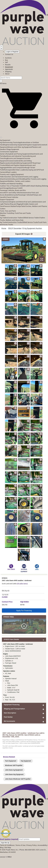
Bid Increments (9, 721)
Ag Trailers (4, 218)
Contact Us (9, 54)
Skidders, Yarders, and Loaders (19, 181)
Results (8, 65)
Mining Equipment (24, 163)
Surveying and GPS (33, 170)
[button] (24, 132)
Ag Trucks (4, 222)
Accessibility (42, 845)
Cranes (10, 161)
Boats (7, 195)
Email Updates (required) (9, 839)
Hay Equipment (20, 145)
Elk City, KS (6, 591)
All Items (3, 83)
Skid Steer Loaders (19, 170)
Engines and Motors (17, 202)
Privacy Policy (31, 845)
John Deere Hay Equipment (14, 774)
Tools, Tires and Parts (8, 211)
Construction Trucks (15, 222)
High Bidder (25, 602)
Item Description (10, 713)
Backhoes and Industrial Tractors (16, 156)
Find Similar (8, 717)
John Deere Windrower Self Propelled (18, 779)
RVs (5, 197)
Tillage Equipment (13, 149)
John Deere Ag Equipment (14, 770)
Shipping (8, 72)
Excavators (7, 163)
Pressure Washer (10, 206)
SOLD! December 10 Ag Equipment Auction (25, 228)
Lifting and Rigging (16, 204)
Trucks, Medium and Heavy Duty (12, 220)
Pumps (19, 206)
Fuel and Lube (29, 202)
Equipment (9, 67)
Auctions (8, 58)
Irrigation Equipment (33, 145)
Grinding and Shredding (18, 179)
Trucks (11, 225)
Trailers (3, 215)
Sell (6, 62)
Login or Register (12, 52)
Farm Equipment (11, 761)
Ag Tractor (14, 142)
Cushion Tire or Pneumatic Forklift (12, 186)
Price (7, 602)
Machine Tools (5, 213)
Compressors (5, 202)
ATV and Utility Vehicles (14, 193)
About (7, 74)
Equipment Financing (12, 705)
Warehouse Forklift (16, 188)
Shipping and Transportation (14, 709)
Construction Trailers (15, 218)
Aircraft (3, 193)
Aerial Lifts (4, 154)
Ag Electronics (5, 142)
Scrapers (9, 170)
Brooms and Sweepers (15, 158)
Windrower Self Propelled (14, 765)
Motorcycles (14, 195)
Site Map (8, 848)
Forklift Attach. (30, 186)
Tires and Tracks (25, 213)
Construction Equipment (9, 152)
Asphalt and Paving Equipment (19, 154)
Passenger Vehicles (25, 195)
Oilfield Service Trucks (30, 222)
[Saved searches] (1, 48)
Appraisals (9, 69)
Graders (14, 163)
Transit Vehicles (12, 197)
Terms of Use (20, 845)
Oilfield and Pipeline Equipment (16, 165)
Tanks (23, 206)
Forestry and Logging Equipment (12, 174)
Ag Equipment (5, 140)
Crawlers (16, 161)
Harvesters (11, 145)
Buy (6, 60)
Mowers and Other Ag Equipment (20, 147)
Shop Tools (15, 213)
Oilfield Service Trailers (31, 218)
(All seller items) (22, 584)
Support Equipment (7, 200)
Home (4, 228)
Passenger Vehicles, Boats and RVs (13, 190)
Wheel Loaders (11, 172)
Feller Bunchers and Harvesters (11, 177)
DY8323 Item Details (11, 639)
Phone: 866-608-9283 (27, 850)
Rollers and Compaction (16, 168)
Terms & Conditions (7, 845)
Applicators (22, 142)
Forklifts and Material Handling (11, 184)
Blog (2, 848)
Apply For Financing (24, 611)
